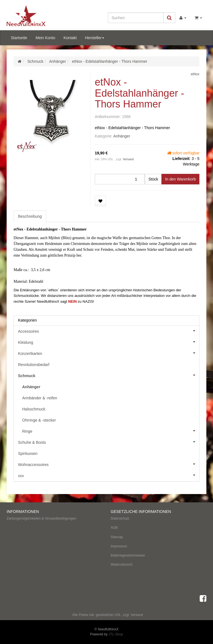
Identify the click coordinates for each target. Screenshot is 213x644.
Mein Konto (45, 38)
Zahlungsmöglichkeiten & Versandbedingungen (41, 518)
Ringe (111, 431)
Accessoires (109, 331)
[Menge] (120, 179)
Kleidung (109, 342)
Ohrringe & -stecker (39, 420)
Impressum (119, 546)
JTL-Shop (116, 634)
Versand (128, 159)
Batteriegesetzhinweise (128, 555)
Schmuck (109, 375)
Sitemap (117, 537)
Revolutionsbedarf (34, 365)
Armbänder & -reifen (40, 398)
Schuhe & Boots (109, 442)
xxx (109, 475)
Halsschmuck (34, 409)
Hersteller (95, 38)
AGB (114, 528)
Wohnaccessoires (109, 464)
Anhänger (122, 136)
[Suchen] (136, 18)
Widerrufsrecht (121, 565)
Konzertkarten (109, 353)
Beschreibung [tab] (30, 216)
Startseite (19, 38)
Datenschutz (120, 518)
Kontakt (70, 38)
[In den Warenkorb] (180, 179)
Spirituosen (28, 453)
